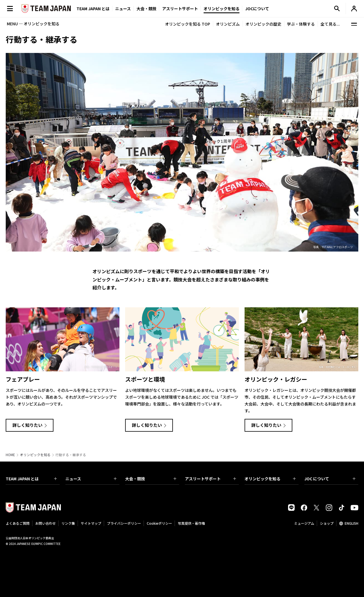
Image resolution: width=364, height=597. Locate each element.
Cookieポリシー (159, 523)
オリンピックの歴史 (263, 24)
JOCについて (257, 9)
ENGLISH (351, 523)
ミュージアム (304, 523)
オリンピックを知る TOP (188, 24)
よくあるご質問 (18, 523)
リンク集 (68, 523)
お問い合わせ (45, 523)
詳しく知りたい (27, 425)
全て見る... (330, 24)
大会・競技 (151, 479)
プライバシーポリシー (124, 523)
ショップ (327, 523)
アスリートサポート (180, 9)
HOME (10, 455)
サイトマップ (91, 523)
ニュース (123, 9)
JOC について (330, 479)
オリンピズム (228, 24)
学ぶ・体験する (301, 24)
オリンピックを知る (222, 9)
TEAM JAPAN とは (31, 479)
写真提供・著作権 (191, 523)
